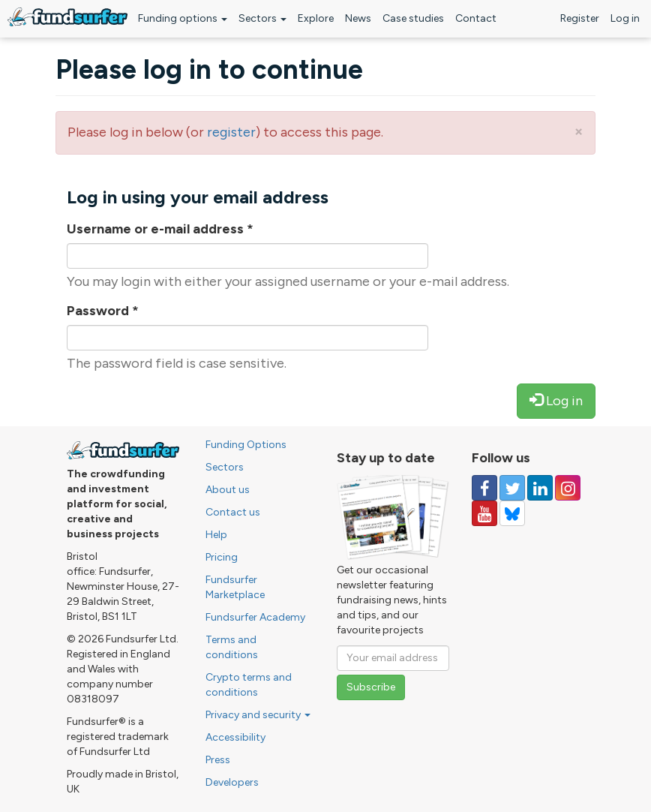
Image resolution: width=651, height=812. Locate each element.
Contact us (233, 512)
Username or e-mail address (160, 229)
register (231, 132)
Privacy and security (258, 715)
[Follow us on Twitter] (512, 488)
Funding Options (246, 445)
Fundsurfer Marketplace (235, 587)
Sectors (262, 18)
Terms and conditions (232, 647)
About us (228, 490)
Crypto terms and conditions (249, 685)
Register (580, 18)
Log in (625, 18)
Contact (476, 18)
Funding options (183, 18)
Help (216, 535)
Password (103, 311)
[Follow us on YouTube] (484, 513)
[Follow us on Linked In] (540, 488)
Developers (232, 782)
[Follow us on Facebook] (484, 488)
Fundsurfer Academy (255, 617)
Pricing (222, 557)
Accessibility (235, 737)
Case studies (413, 18)
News (358, 18)
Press (218, 760)
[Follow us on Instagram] (568, 488)
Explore (316, 18)
